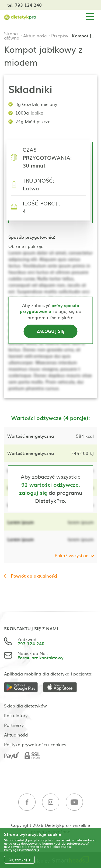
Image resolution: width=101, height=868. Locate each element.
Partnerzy (14, 725)
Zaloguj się (51, 331)
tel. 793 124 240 (25, 5)
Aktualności (35, 35)
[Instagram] (51, 802)
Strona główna (12, 35)
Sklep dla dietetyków (25, 706)
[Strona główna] (20, 17)
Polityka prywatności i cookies (35, 744)
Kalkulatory (16, 715)
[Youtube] (74, 802)
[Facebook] (27, 802)
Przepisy (60, 35)
